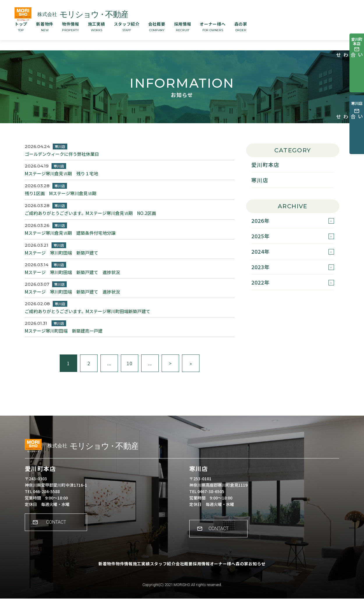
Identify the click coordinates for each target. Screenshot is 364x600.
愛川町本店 (265, 165)
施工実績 (97, 27)
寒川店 (260, 180)
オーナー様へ (213, 27)
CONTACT (60, 528)
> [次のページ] (170, 363)
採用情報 (183, 27)
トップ (21, 27)
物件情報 (71, 27)
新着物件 (45, 27)
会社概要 (157, 27)
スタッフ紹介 (127, 27)
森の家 (241, 27)
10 (130, 363)
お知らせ (281, 569)
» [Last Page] (191, 363)
